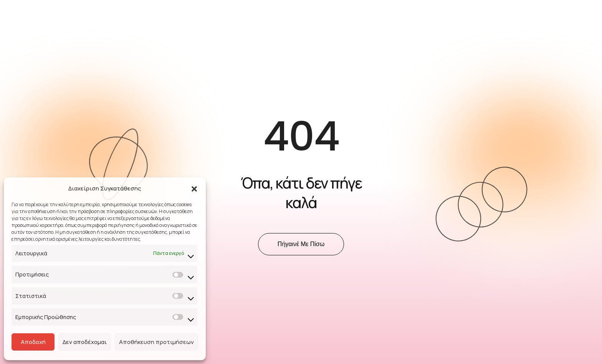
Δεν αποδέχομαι (85, 342)
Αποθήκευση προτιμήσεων (156, 342)
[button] (194, 189)
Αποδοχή (33, 342)
